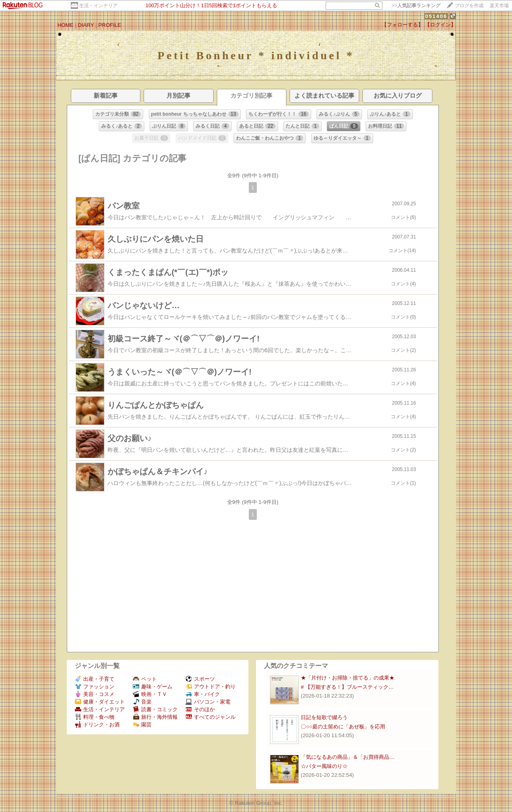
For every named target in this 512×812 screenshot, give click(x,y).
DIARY (86, 25)
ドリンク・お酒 (97, 725)
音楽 (142, 702)
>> (416, 6)
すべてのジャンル (211, 717)
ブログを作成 (469, 6)
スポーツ (200, 679)
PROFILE (110, 25)
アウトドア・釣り (211, 687)
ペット (145, 679)
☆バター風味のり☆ (324, 766)
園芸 (142, 725)
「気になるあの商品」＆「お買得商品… (348, 757)
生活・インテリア (98, 6)
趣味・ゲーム (153, 687)
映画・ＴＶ (150, 694)
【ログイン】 (440, 25)
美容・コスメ (95, 694)
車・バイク (203, 694)
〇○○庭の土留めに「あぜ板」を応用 (343, 727)
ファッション (95, 687)
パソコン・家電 (208, 702)
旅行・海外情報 (155, 717)
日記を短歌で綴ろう (324, 717)
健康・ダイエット (100, 702)
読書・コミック (155, 709)
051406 (436, 16)
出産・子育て (95, 679)
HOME (66, 25)
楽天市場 (499, 6)
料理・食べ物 (95, 717)
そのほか (200, 709)
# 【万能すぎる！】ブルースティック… (347, 687)
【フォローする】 (402, 25)
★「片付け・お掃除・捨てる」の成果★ (348, 678)
